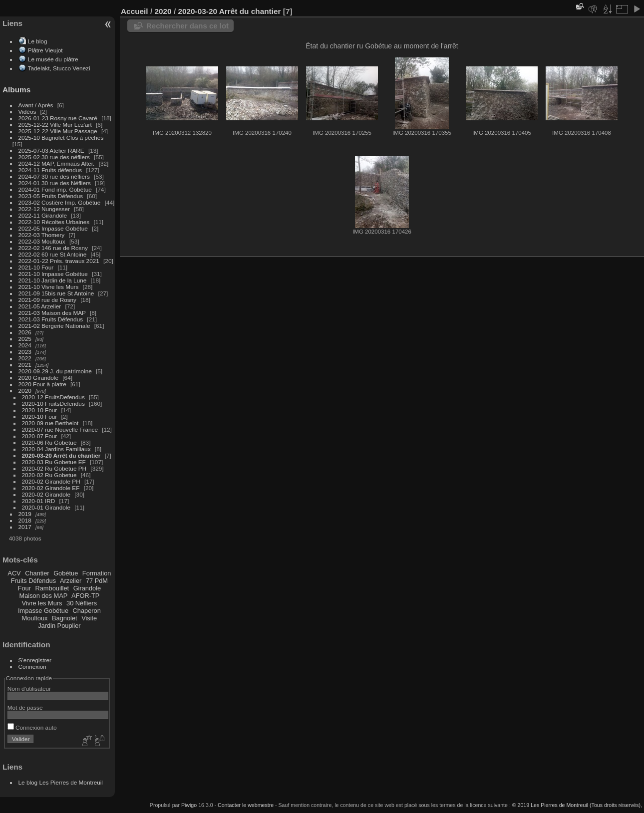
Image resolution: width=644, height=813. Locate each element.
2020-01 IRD (39, 501)
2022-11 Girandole (43, 215)
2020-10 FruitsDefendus (53, 404)
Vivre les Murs (42, 603)
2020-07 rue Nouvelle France (60, 429)
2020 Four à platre (42, 384)
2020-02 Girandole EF (51, 488)
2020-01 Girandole (46, 507)
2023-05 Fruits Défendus (51, 196)
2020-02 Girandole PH (51, 481)
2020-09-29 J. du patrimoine (55, 371)
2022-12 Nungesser (44, 209)
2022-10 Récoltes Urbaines (54, 222)
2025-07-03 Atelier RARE (51, 150)
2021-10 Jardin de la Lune (53, 280)
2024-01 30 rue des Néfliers (55, 183)
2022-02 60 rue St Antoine (53, 254)
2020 (25, 391)
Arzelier (71, 581)
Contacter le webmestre (246, 805)
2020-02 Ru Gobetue (49, 475)
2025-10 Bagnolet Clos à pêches (61, 137)
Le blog (38, 41)
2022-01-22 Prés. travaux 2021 (59, 261)
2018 (25, 520)
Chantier (37, 573)
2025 (25, 339)
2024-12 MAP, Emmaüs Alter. (57, 163)
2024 (25, 345)
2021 (25, 365)
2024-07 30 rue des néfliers (54, 176)
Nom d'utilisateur (29, 688)
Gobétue (66, 573)
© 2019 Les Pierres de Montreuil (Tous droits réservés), (577, 805)
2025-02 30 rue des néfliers (54, 157)
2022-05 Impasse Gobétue (53, 228)
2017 (25, 527)
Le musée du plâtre (53, 59)
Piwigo (189, 805)
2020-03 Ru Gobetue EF (54, 462)
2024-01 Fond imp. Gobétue (55, 189)
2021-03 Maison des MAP (52, 313)
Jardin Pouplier (59, 626)
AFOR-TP (85, 596)
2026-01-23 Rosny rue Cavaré (58, 118)
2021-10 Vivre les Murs (49, 287)
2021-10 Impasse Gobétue (53, 274)
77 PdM (97, 581)
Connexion (32, 667)
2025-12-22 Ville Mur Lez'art (55, 125)
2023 (25, 352)
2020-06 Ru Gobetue (49, 442)
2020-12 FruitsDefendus (53, 397)
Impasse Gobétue (43, 611)
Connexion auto (32, 727)
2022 (25, 358)
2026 (25, 332)
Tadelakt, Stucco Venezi (59, 68)
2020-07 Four (40, 436)
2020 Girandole (38, 378)
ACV (14, 573)
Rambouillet (52, 588)
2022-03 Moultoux (42, 241)
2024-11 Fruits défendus (50, 170)
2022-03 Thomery (42, 235)
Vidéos (27, 112)
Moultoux (35, 618)
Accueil (135, 11)
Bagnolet (65, 618)
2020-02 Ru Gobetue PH (54, 468)
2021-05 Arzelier (40, 306)
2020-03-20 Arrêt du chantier (61, 455)
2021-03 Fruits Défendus (51, 319)
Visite (89, 618)
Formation (97, 573)
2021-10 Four (36, 267)
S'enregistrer (35, 660)
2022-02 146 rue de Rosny (53, 248)
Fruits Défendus (33, 581)
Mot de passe (25, 707)
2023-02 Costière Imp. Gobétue (60, 202)
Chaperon (87, 611)
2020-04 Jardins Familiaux (56, 449)
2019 (25, 514)
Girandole (87, 588)
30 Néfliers (82, 603)
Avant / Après (36, 105)
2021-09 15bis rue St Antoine (56, 293)
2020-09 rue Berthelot (50, 423)
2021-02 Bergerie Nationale (54, 326)
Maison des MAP (44, 596)
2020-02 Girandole (46, 494)
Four (24, 588)
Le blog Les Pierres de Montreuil (61, 782)
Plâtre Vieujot (45, 50)
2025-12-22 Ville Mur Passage (58, 131)
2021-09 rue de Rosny (47, 300)
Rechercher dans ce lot (187, 26)
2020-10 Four (40, 410)
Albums (16, 90)
